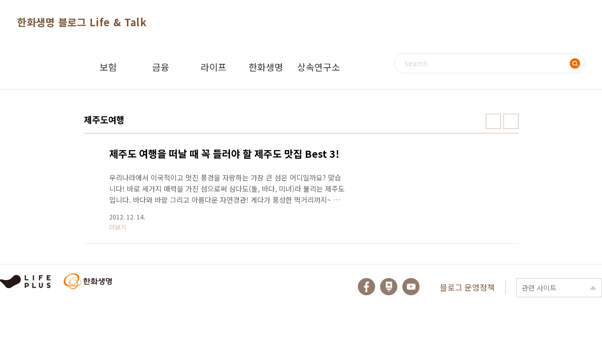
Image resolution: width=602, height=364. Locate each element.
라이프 (214, 67)
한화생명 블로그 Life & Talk (82, 22)
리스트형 (511, 121)
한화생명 (266, 67)
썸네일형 (493, 121)
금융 (161, 67)
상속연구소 (319, 67)
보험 (108, 67)
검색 (575, 63)
